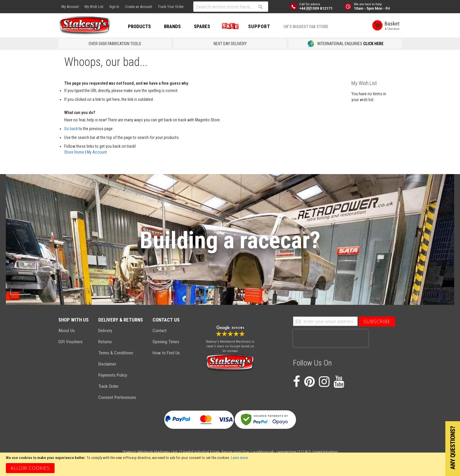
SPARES (202, 26)
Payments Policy (113, 375)
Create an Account (138, 7)
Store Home (74, 152)
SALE (229, 26)
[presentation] (331, 338)
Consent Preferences (117, 397)
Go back (71, 129)
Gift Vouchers (71, 342)
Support (259, 26)
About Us (67, 331)
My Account (70, 7)
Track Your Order (171, 7)
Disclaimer (107, 364)
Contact (160, 331)
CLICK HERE (373, 44)
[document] (230, 464)
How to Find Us (166, 353)
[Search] (261, 7)
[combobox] (231, 7)
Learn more (239, 458)
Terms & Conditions (116, 353)
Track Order (108, 386)
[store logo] (85, 26)
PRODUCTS (139, 26)
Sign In (114, 7)
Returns (105, 342)
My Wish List (94, 7)
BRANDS (172, 26)
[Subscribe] (377, 322)
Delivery (105, 331)
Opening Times (166, 342)
